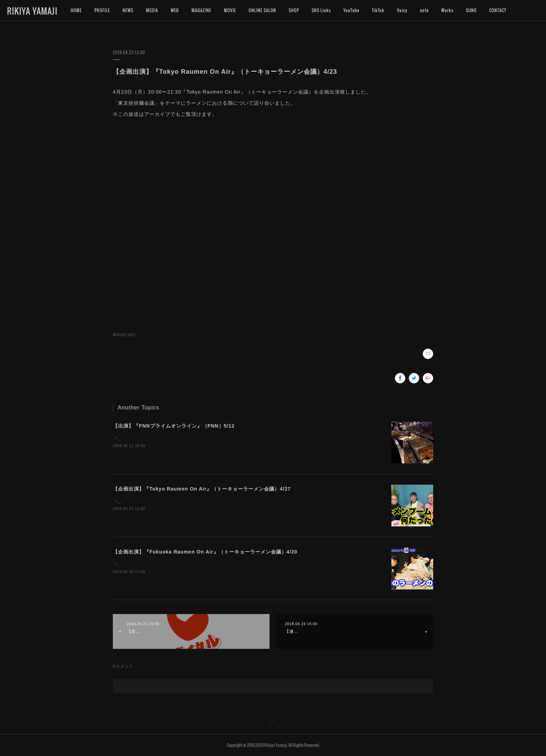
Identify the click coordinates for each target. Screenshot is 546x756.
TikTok (378, 10)
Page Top (273, 726)
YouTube (351, 10)
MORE (495, 10)
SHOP (294, 10)
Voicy (402, 10)
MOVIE (230, 10)
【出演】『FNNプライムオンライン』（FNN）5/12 (174, 426)
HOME (76, 10)
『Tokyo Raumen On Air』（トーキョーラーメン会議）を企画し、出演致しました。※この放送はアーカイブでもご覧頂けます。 (245, 502)
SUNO (471, 10)
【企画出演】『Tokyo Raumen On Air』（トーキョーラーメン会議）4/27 (202, 489)
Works (447, 10)
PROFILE (102, 10)
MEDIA (152, 10)
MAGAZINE (201, 10)
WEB (175, 10)
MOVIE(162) (124, 335)
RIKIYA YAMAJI (32, 11)
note (424, 10)
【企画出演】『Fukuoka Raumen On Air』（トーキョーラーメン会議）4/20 (205, 552)
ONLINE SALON (262, 10)
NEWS (128, 10)
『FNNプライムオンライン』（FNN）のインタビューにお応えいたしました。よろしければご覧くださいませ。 (227, 439)
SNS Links (321, 10)
